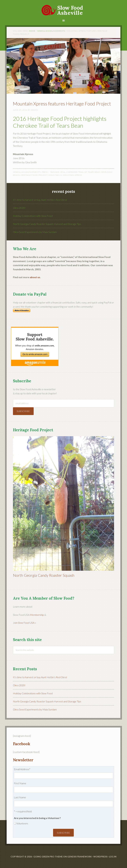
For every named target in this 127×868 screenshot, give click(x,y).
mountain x (55, 175)
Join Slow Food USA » (24, 623)
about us (35, 277)
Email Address (22, 769)
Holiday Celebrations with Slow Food (33, 216)
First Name (20, 783)
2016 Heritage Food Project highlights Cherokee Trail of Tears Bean (60, 122)
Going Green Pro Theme (48, 857)
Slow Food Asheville (63, 8)
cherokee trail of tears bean (83, 172)
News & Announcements (27, 172)
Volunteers (22, 823)
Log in (113, 857)
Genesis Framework (80, 857)
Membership (37, 615)
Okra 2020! (19, 208)
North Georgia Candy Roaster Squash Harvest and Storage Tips (47, 224)
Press (45, 172)
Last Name (20, 797)
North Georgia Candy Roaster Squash (44, 575)
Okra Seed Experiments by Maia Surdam (35, 232)
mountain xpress (72, 175)
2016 (63, 172)
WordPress (100, 857)
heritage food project (34, 175)
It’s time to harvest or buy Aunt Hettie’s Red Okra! (40, 200)
